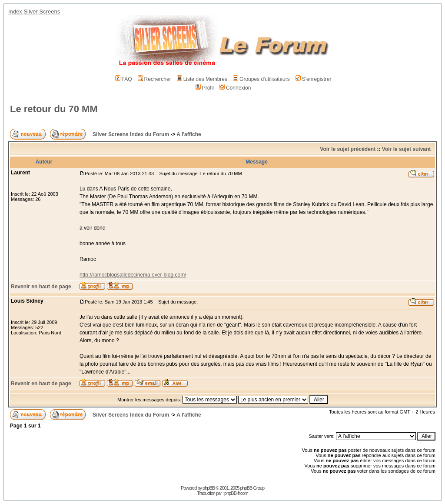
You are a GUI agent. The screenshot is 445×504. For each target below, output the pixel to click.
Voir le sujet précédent (348, 149)
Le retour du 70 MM (54, 109)
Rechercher (154, 79)
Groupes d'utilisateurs (261, 79)
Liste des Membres (202, 79)
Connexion (235, 88)
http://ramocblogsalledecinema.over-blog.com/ (133, 275)
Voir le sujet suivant (406, 149)
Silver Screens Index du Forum (131, 134)
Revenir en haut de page (41, 287)
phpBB (209, 488)
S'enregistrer (314, 79)
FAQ (124, 79)
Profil (205, 88)
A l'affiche (189, 134)
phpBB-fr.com (236, 493)
